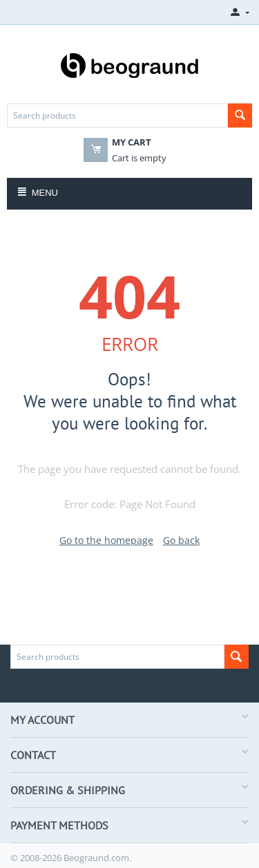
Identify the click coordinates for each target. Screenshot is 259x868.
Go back (181, 540)
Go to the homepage (106, 540)
